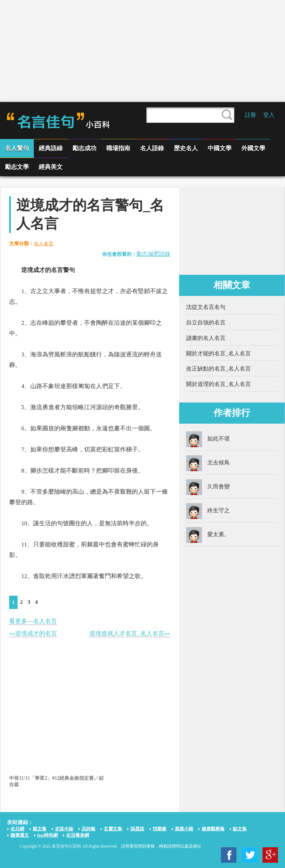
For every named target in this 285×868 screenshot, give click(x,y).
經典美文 (51, 167)
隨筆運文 (20, 835)
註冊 (251, 115)
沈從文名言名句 (206, 307)
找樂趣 (160, 829)
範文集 (40, 829)
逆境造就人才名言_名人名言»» (130, 633)
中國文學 (220, 148)
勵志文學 (17, 167)
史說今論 (64, 829)
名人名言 (44, 244)
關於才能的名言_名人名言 (218, 353)
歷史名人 (186, 148)
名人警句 (17, 148)
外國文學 (253, 148)
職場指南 (118, 148)
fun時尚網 (47, 835)
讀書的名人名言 (206, 338)
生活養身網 (78, 835)
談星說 (137, 829)
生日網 (17, 829)
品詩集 (88, 829)
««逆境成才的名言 (33, 633)
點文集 (240, 829)
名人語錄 (152, 148)
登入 (269, 115)
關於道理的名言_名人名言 (218, 384)
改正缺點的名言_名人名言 (218, 369)
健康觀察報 (213, 829)
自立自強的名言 (206, 322)
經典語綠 (51, 148)
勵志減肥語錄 (153, 254)
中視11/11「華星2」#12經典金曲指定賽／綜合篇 (56, 781)
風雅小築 (184, 829)
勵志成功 (84, 148)
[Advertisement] (142, 51)
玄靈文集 (113, 829)
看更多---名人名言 (33, 621)
